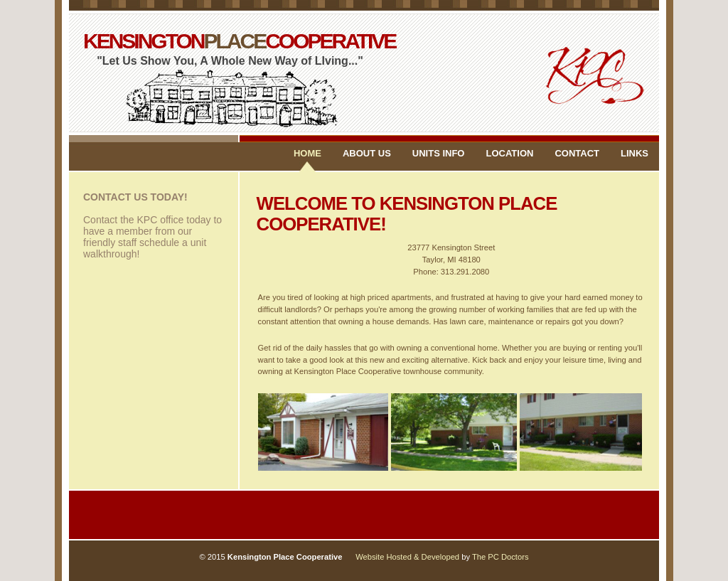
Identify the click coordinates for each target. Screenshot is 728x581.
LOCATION (509, 153)
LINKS (635, 153)
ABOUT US (367, 153)
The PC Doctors (500, 557)
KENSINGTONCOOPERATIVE (230, 44)
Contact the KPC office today (147, 220)
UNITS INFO (439, 153)
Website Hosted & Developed (408, 557)
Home (307, 153)
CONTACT (577, 153)
